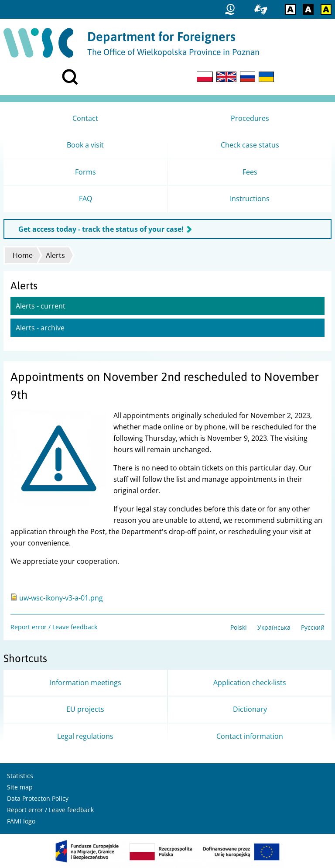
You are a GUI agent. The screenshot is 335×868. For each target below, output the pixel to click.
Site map (20, 787)
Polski (239, 627)
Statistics (20, 776)
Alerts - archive (40, 328)
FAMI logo (21, 821)
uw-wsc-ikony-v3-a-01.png (61, 598)
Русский (313, 627)
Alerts (55, 255)
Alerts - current (41, 306)
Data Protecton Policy (38, 798)
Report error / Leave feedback (54, 627)
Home (23, 255)
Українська (274, 627)
